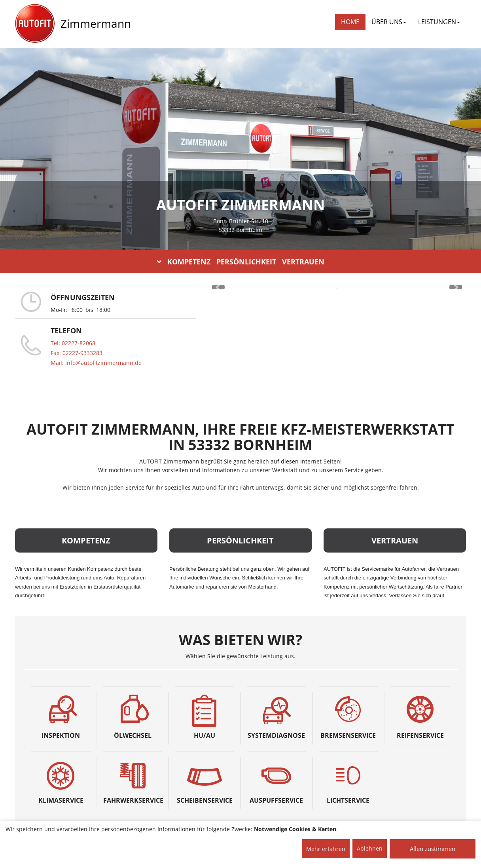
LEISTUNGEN (439, 22)
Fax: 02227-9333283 (77, 353)
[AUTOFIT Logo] (35, 24)
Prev (218, 287)
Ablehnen (370, 848)
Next (456, 287)
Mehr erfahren (326, 849)
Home (350, 22)
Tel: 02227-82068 (73, 343)
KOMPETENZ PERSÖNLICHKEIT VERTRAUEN (241, 262)
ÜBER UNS (389, 22)
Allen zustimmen (433, 849)
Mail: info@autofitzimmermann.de (96, 363)
